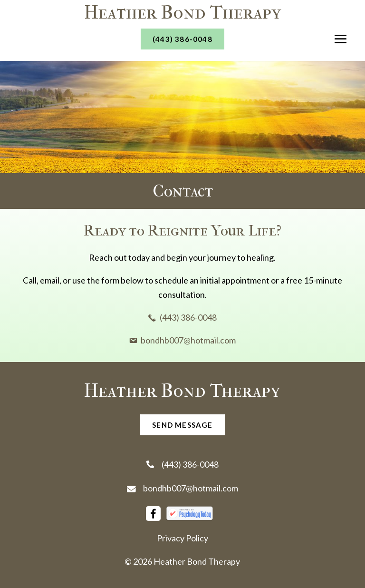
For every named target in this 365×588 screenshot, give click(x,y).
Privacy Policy (182, 538)
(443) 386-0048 (182, 39)
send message (182, 425)
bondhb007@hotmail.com (182, 488)
